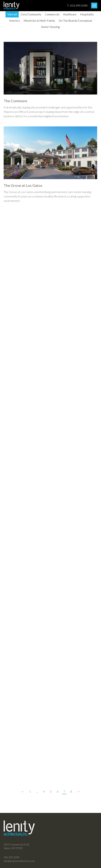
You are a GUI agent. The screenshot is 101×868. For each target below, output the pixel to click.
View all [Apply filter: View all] (12, 14)
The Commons (15, 101)
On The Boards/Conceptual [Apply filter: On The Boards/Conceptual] (75, 21)
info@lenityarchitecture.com (19, 861)
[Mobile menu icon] (94, 6)
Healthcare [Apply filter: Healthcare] (70, 14)
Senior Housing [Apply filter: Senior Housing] (50, 27)
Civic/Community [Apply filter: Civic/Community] (31, 14)
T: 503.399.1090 (77, 5)
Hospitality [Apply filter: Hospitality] (87, 14)
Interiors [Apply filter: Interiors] (15, 21)
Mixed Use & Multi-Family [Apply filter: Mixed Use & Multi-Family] (39, 21)
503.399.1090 (12, 857)
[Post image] (50, 68)
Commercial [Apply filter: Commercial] (52, 14)
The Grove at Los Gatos (23, 185)
